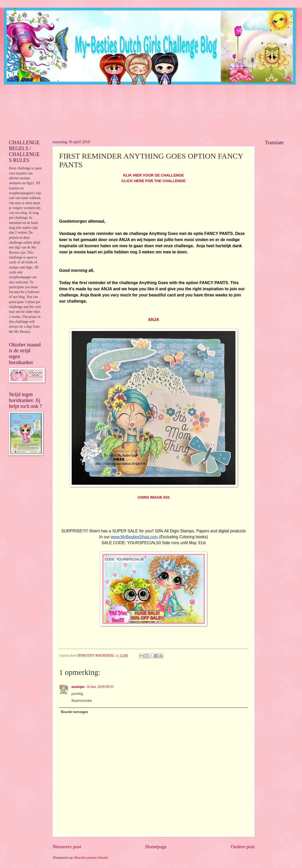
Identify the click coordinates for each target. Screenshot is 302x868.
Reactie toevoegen (74, 712)
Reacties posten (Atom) (91, 858)
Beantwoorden (82, 701)
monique (78, 687)
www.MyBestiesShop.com (134, 537)
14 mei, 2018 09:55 (100, 687)
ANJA (154, 320)
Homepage (156, 847)
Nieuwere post (67, 847)
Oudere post (243, 847)
